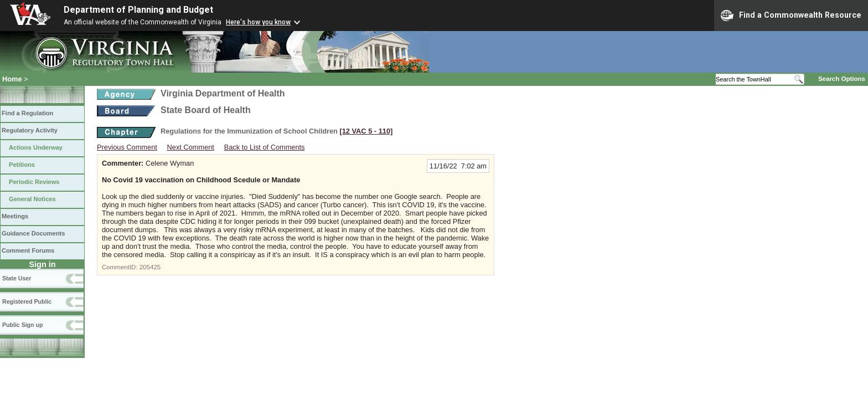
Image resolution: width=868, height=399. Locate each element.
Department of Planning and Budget (138, 10)
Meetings (15, 216)
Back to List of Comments (265, 147)
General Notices (32, 199)
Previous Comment (127, 147)
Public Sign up (22, 325)
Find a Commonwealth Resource (791, 16)
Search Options (842, 79)
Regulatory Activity (30, 130)
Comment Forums (28, 250)
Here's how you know (258, 22)
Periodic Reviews (34, 182)
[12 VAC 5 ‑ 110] (366, 131)
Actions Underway (36, 147)
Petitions (22, 165)
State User (17, 278)
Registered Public (27, 301)
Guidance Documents (33, 233)
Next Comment (191, 147)
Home (12, 79)
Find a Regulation (27, 113)
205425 (150, 267)
